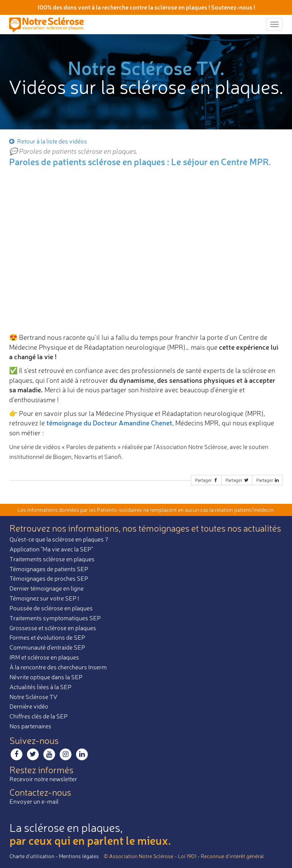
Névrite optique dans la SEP (46, 677)
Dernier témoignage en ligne (47, 588)
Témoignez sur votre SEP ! (44, 598)
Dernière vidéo (29, 706)
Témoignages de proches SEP (49, 578)
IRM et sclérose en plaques (44, 657)
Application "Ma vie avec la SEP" (51, 549)
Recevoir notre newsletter (43, 779)
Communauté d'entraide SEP (47, 647)
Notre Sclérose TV (33, 697)
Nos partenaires (30, 726)
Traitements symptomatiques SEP (55, 618)
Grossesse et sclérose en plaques (53, 628)
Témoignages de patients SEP (49, 569)
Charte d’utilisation (32, 856)
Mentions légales (79, 856)
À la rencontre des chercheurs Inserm (58, 667)
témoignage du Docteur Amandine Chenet (109, 423)
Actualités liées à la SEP (40, 687)
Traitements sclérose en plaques (52, 559)
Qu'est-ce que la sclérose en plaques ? (59, 539)
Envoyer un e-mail (34, 801)
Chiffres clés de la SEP (39, 716)
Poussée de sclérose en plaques (51, 608)
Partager (207, 480)
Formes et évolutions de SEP (47, 637)
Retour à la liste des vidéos (48, 141)
